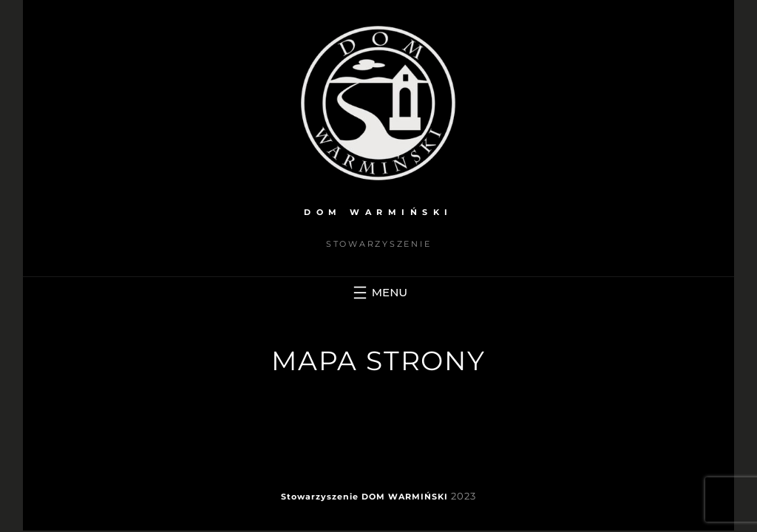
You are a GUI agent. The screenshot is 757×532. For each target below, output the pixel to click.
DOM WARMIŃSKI (378, 212)
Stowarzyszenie (320, 497)
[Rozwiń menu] (378, 293)
